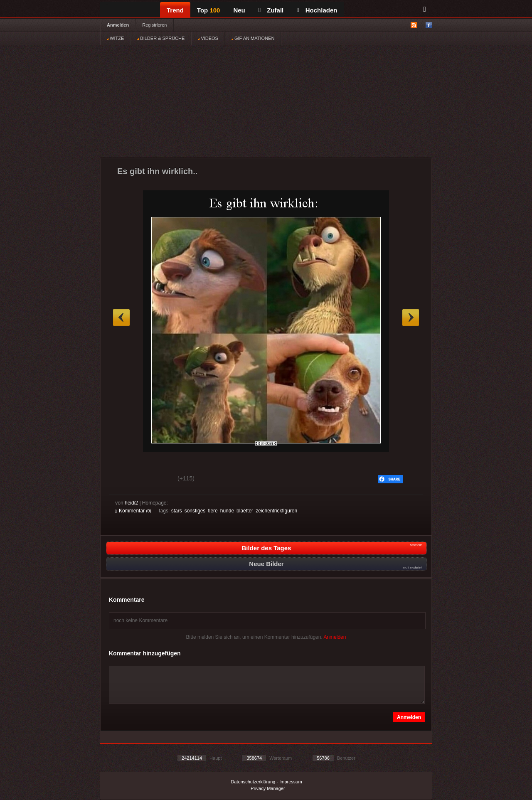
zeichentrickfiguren (276, 511)
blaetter (245, 511)
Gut (124, 480)
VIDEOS (208, 38)
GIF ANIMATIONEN (253, 38)
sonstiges (195, 511)
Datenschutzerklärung (253, 782)
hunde (227, 511)
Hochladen (317, 10)
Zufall (271, 10)
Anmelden (118, 25)
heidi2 (131, 503)
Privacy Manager (268, 788)
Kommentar (133, 511)
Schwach (156, 480)
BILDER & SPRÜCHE (161, 38)
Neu (239, 10)
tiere (213, 511)
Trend (175, 10)
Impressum (291, 782)
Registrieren (154, 25)
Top (209, 10)
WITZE (115, 38)
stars (177, 511)
